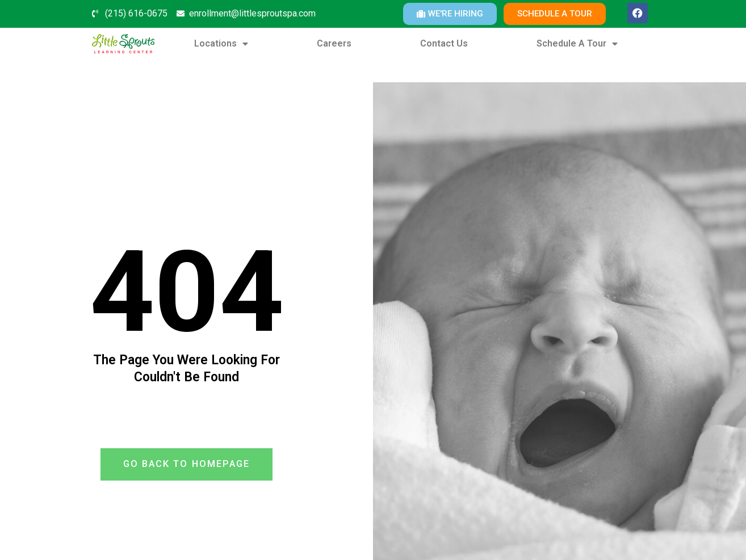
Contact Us (444, 43)
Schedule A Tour (577, 44)
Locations (221, 44)
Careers (334, 43)
